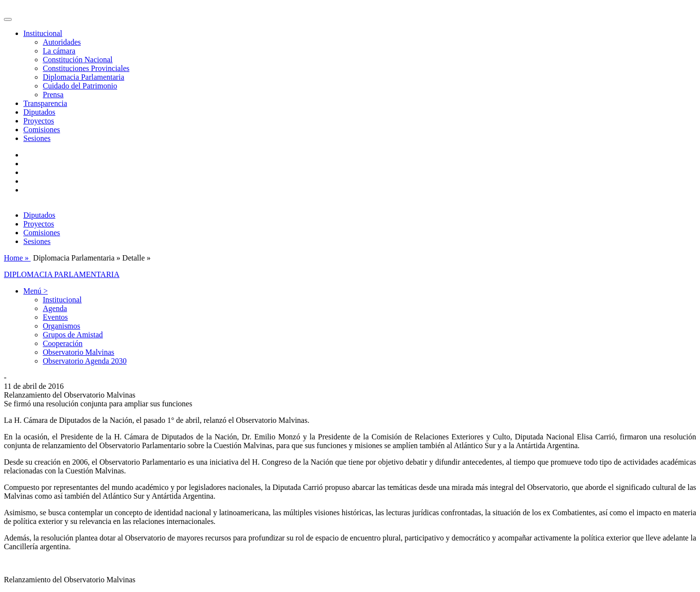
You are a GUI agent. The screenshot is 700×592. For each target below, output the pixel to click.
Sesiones (37, 138)
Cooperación (63, 343)
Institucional (62, 300)
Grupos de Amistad (73, 335)
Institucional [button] (43, 33)
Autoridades (62, 42)
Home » (17, 258)
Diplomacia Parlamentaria (83, 77)
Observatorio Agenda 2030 (85, 361)
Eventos (55, 317)
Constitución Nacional (78, 60)
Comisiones (42, 130)
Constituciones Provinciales (86, 68)
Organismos (61, 326)
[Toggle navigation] (8, 19)
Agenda (55, 308)
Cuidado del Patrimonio (80, 86)
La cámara (59, 51)
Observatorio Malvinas (79, 352)
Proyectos (39, 121)
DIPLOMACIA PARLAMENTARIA (62, 274)
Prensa (53, 95)
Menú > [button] (35, 291)
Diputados (39, 112)
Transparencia (45, 103)
